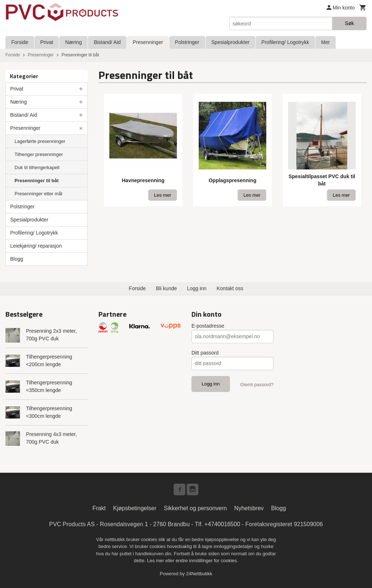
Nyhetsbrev (249, 508)
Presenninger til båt (37, 181)
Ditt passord (205, 353)
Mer (325, 42)
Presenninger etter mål (39, 194)
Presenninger (148, 42)
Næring (73, 42)
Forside (20, 42)
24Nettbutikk (199, 574)
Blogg (17, 259)
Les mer (156, 561)
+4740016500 (222, 524)
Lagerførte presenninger (40, 141)
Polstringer (187, 42)
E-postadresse (208, 326)
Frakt (99, 508)
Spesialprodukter (231, 42)
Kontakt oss (230, 288)
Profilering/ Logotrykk (286, 42)
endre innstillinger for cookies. (207, 561)
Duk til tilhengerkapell (37, 167)
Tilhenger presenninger (39, 154)
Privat (47, 42)
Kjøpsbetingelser (135, 508)
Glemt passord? (257, 385)
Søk (349, 23)
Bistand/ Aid (107, 42)
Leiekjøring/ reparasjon (36, 246)
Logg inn (197, 288)
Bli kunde (166, 288)
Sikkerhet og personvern (195, 508)
